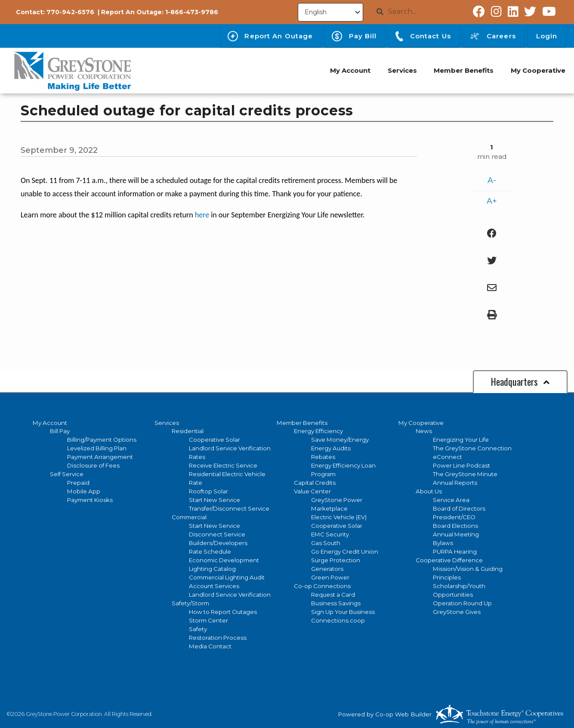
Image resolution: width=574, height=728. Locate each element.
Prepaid (78, 483)
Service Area (451, 500)
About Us (429, 491)
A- (492, 180)
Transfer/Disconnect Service (229, 508)
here (202, 215)
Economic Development (224, 560)
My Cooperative (421, 423)
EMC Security (330, 534)
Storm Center (208, 620)
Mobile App (84, 491)
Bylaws (443, 543)
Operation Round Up (462, 603)
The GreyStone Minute (465, 474)
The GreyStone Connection (472, 448)
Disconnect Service (217, 534)
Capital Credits (315, 483)
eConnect (447, 457)
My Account (50, 423)
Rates (197, 457)
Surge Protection (336, 560)
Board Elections (455, 526)
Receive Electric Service (223, 465)
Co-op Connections (322, 586)
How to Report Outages (223, 612)
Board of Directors (459, 508)
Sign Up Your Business (343, 612)
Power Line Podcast (461, 465)
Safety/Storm (190, 603)
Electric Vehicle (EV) (339, 517)
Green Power (330, 577)
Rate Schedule (210, 551)
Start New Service (214, 500)
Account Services (214, 586)
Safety (198, 629)
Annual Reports (455, 483)
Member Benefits (302, 423)
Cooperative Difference (449, 560)
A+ (492, 201)
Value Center (312, 491)
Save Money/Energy (340, 440)
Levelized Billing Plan (97, 448)
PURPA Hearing (455, 551)
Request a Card (333, 595)
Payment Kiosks (90, 500)
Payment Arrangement (100, 457)
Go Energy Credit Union (345, 551)
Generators (327, 569)
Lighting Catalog (212, 569)
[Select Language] (330, 12)
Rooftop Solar (208, 491)
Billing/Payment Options (102, 440)
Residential (188, 431)
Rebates (323, 457)
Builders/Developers (218, 543)
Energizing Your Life (461, 440)
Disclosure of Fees (93, 465)
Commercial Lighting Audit (227, 577)
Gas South (326, 543)
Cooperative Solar (214, 440)
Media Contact (210, 646)
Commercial (189, 517)
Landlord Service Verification (230, 448)
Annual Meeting (456, 534)
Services (167, 423)
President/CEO (454, 517)
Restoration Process (218, 638)
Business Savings (336, 603)
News (424, 431)
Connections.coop (338, 620)
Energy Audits (331, 448)
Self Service (67, 474)
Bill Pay (60, 431)
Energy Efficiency (318, 431)
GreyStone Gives (457, 612)
